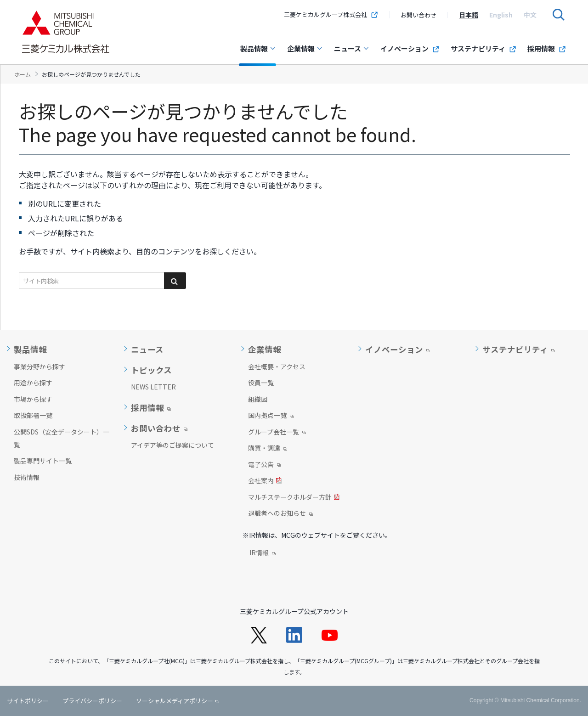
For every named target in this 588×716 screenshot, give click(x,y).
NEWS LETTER (153, 387)
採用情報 (547, 48)
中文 (530, 15)
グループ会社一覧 (277, 433)
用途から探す (33, 383)
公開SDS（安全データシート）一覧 (62, 438)
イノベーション (410, 48)
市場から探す (33, 399)
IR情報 (263, 553)
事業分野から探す (40, 366)
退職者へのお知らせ (280, 514)
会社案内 (265, 481)
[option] (469, 15)
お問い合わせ (418, 15)
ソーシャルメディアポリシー (175, 701)
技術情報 (27, 477)
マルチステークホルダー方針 (294, 498)
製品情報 (258, 48)
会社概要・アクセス (277, 366)
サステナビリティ (483, 48)
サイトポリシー (28, 701)
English (501, 15)
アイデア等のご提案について (172, 445)
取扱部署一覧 (33, 415)
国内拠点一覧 (271, 416)
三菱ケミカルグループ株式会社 (331, 15)
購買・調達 (268, 449)
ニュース (352, 48)
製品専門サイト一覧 (43, 461)
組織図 (258, 399)
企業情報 (305, 48)
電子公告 (264, 465)
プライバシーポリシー (92, 701)
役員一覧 (261, 383)
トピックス (151, 370)
